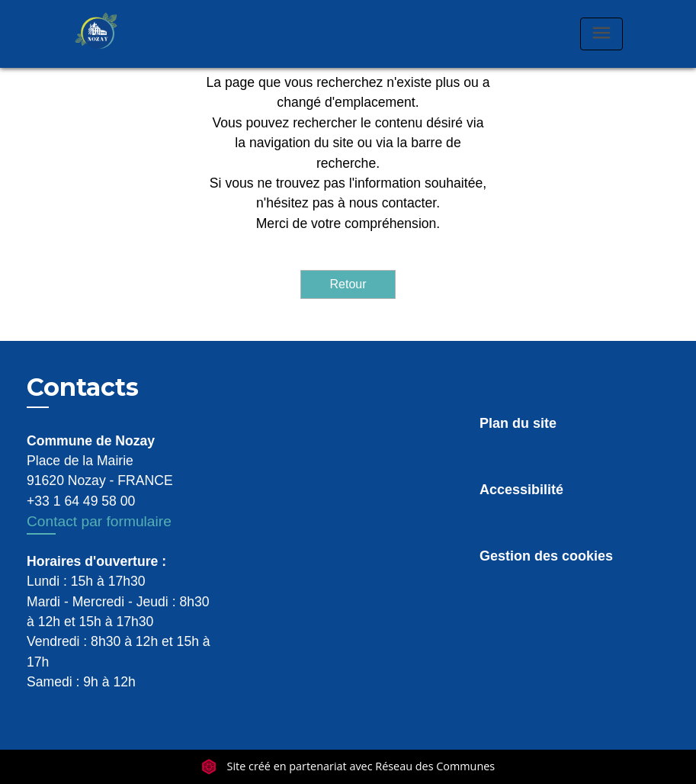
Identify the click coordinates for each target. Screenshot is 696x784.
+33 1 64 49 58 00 (81, 501)
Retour (348, 284)
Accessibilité (521, 490)
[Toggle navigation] (601, 34)
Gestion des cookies (546, 556)
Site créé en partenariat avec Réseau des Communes (348, 766)
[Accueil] (112, 34)
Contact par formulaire (99, 521)
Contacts (83, 387)
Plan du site (518, 423)
